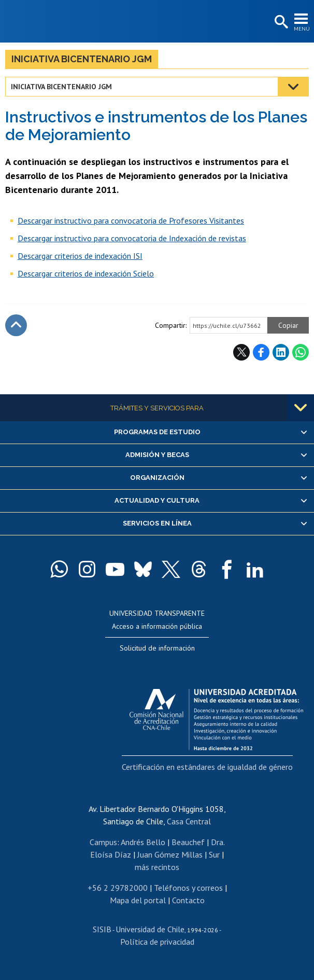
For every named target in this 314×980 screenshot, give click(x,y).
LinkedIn (281, 352)
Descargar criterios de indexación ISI (80, 256)
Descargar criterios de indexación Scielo (86, 273)
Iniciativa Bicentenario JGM (82, 59)
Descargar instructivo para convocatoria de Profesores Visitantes (131, 220)
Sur (214, 854)
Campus (103, 842)
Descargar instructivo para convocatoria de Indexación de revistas (132, 238)
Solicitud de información (157, 648)
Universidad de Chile (150, 929)
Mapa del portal (138, 900)
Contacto (188, 900)
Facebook (261, 352)
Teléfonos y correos (188, 888)
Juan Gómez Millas (170, 854)
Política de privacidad (157, 942)
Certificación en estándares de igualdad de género (207, 767)
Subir (16, 325)
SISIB (102, 929)
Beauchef (188, 842)
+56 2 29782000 (118, 888)
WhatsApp (301, 352)
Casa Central (189, 821)
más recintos (157, 867)
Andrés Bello (143, 842)
